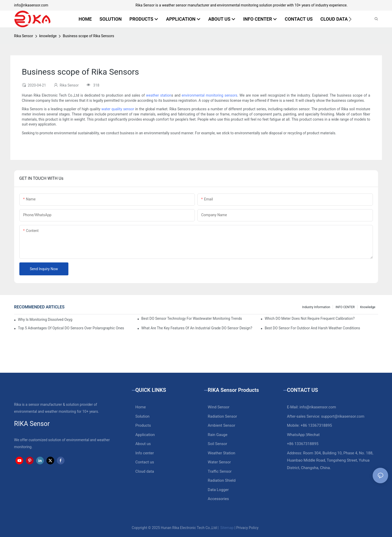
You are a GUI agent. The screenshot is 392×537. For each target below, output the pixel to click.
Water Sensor (219, 462)
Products (143, 425)
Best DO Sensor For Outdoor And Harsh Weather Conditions (313, 328)
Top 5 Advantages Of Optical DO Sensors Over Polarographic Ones (71, 328)
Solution (143, 416)
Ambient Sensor (221, 425)
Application (145, 435)
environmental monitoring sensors (210, 95)
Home (141, 407)
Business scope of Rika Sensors (88, 36)
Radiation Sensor (222, 416)
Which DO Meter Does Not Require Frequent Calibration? (310, 318)
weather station (159, 95)
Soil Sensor (217, 444)
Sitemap (226, 528)
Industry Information (316, 307)
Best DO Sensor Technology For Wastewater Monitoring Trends (192, 318)
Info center (145, 453)
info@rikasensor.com (31, 5)
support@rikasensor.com (343, 416)
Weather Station (222, 453)
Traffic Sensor (220, 471)
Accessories (218, 499)
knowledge (48, 36)
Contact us (145, 462)
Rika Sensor (24, 36)
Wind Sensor (219, 407)
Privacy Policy (247, 528)
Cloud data (145, 471)
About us (143, 444)
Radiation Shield (222, 480)
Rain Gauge (218, 435)
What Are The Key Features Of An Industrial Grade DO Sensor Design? (197, 328)
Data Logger (218, 490)
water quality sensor (118, 109)
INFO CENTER (345, 307)
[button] (350, 19)
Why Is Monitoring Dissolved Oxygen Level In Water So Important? (45, 320)
